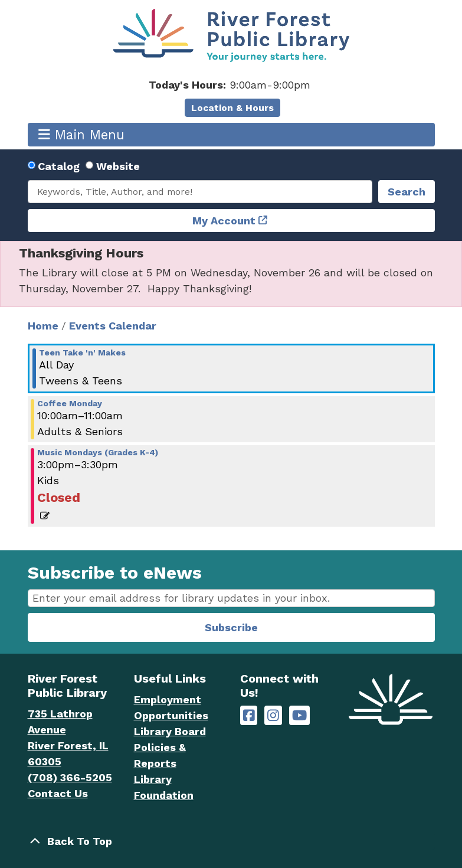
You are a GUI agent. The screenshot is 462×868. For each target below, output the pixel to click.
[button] (230, 85)
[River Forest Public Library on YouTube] (299, 715)
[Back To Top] (231, 841)
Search (407, 192)
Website (118, 166)
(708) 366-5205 (70, 777)
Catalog (59, 166)
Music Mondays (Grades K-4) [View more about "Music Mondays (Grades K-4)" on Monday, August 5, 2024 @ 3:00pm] (98, 452)
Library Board (170, 731)
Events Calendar (113, 326)
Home (43, 326)
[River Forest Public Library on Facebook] (249, 715)
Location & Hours (232, 108)
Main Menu (81, 134)
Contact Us (58, 793)
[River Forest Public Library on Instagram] (273, 715)
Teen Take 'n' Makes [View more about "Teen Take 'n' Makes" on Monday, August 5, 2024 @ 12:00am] (82, 353)
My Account (224, 221)
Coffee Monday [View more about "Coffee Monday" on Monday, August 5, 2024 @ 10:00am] (70, 403)
